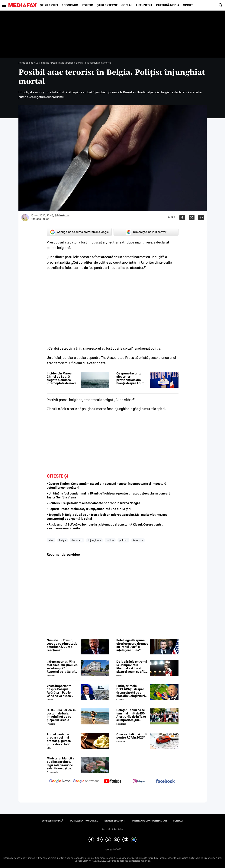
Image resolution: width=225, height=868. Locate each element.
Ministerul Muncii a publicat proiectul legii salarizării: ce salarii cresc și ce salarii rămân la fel (61, 763)
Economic (70, 5)
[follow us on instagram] (139, 781)
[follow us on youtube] (113, 781)
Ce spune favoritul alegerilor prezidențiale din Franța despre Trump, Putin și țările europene (132, 378)
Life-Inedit (144, 5)
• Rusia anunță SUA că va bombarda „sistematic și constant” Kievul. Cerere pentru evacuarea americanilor (105, 526)
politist (123, 540)
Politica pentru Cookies (83, 821)
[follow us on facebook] (165, 781)
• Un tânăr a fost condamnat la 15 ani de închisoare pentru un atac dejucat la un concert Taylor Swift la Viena (108, 495)
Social (127, 5)
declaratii (77, 540)
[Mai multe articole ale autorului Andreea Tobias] (25, 218)
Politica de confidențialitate (150, 821)
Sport (188, 5)
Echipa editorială (52, 821)
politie (110, 540)
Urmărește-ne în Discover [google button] (146, 232)
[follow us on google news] (60, 781)
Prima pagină (26, 63)
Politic (87, 5)
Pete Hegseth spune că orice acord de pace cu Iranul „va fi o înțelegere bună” (132, 645)
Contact (178, 821)
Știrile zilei (49, 5)
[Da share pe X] (192, 218)
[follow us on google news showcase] (86, 781)
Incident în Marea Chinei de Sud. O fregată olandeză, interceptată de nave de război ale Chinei (61, 378)
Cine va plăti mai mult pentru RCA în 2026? (132, 736)
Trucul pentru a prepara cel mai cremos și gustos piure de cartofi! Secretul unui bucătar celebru (62, 739)
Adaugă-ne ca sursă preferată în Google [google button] (79, 232)
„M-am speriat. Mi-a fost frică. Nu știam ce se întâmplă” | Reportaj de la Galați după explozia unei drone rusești (62, 667)
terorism (138, 540)
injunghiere (94, 540)
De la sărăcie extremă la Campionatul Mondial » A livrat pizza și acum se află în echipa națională (132, 667)
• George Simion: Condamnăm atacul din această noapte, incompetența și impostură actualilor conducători (107, 486)
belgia (63, 540)
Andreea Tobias (40, 219)
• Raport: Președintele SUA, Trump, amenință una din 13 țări (89, 509)
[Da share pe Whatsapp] (201, 218)
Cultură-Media (168, 5)
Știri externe (107, 5)
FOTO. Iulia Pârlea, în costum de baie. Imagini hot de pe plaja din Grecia (61, 715)
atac (51, 540)
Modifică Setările (113, 829)
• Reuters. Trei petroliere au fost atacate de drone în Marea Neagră (93, 503)
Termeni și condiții (115, 821)
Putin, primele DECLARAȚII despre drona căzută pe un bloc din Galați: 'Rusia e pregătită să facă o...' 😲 (132, 691)
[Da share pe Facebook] (182, 218)
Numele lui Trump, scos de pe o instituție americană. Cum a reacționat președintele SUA (62, 645)
